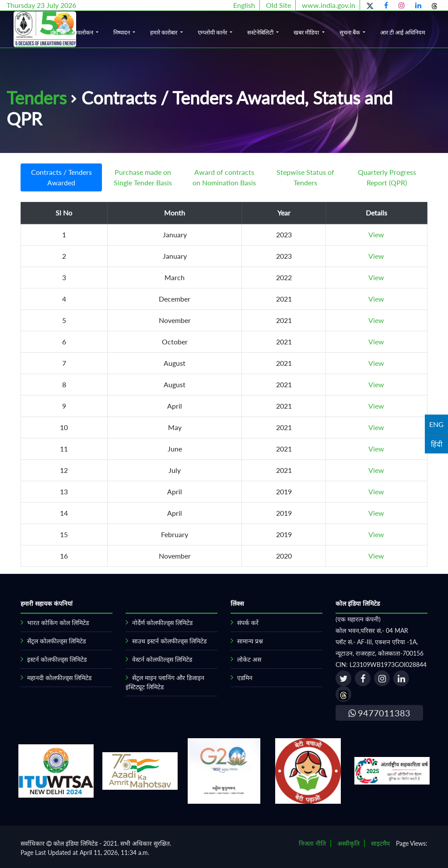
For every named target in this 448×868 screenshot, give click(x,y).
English (244, 5)
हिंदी (437, 444)
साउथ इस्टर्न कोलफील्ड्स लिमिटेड (169, 641)
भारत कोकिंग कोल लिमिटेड (58, 623)
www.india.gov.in (329, 5)
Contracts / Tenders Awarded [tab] (61, 177)
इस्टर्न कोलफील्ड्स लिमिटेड (57, 659)
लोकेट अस (249, 659)
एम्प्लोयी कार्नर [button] (213, 32)
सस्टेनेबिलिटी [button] (261, 32)
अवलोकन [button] (84, 32)
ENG (436, 424)
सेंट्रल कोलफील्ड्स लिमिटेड (56, 641)
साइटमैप (380, 843)
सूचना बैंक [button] (350, 32)
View (376, 234)
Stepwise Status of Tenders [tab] (305, 177)
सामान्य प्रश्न (250, 641)
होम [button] (54, 32)
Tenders (37, 98)
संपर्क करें (248, 623)
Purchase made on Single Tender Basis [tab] (143, 177)
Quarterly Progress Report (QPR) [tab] (387, 177)
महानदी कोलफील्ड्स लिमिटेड (59, 678)
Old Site (278, 5)
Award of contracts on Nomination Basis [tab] (224, 177)
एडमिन (245, 678)
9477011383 (379, 713)
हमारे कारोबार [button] (164, 32)
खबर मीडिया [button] (307, 32)
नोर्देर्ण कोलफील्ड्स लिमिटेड (162, 623)
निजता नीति (312, 843)
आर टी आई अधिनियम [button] (403, 32)
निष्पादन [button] (122, 32)
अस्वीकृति (348, 843)
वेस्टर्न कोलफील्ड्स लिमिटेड (162, 659)
